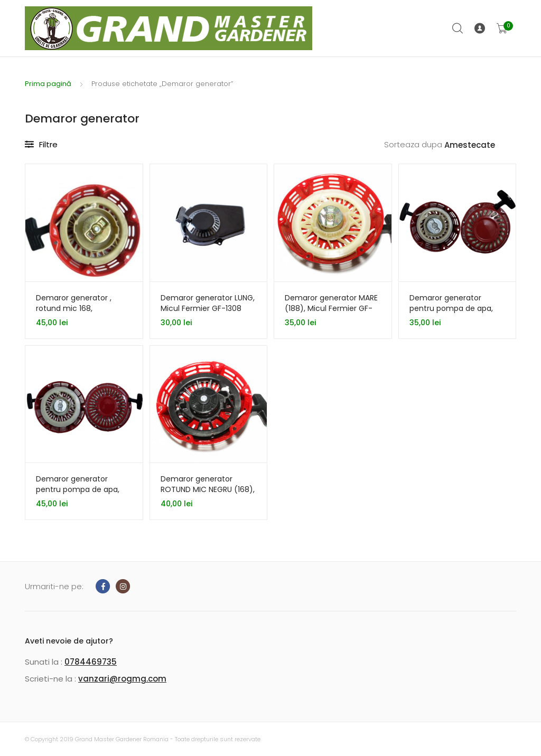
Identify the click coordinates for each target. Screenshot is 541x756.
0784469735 (91, 662)
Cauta (458, 29)
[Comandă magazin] (480, 145)
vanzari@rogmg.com (122, 679)
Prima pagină (48, 84)
